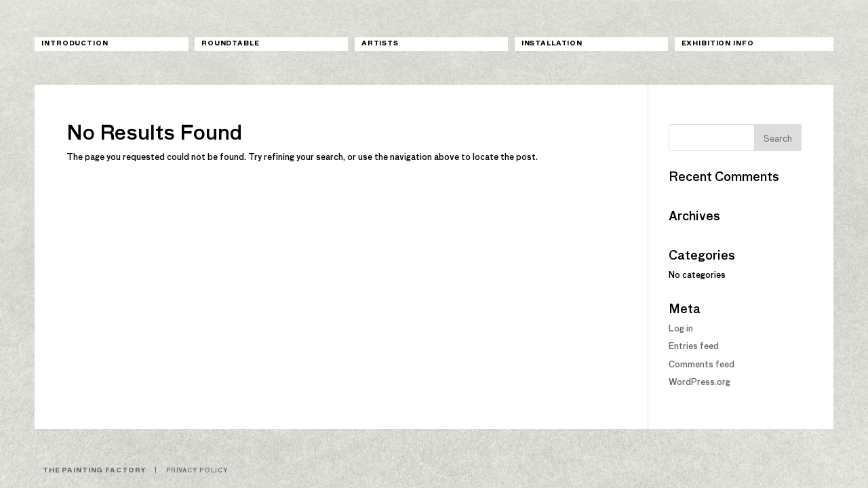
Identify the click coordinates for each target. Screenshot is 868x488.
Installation (552, 44)
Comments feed (702, 365)
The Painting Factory (94, 471)
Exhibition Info (718, 44)
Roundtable (231, 44)
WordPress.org (699, 383)
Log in (681, 329)
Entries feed (694, 347)
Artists (380, 44)
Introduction (75, 44)
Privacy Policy (197, 471)
